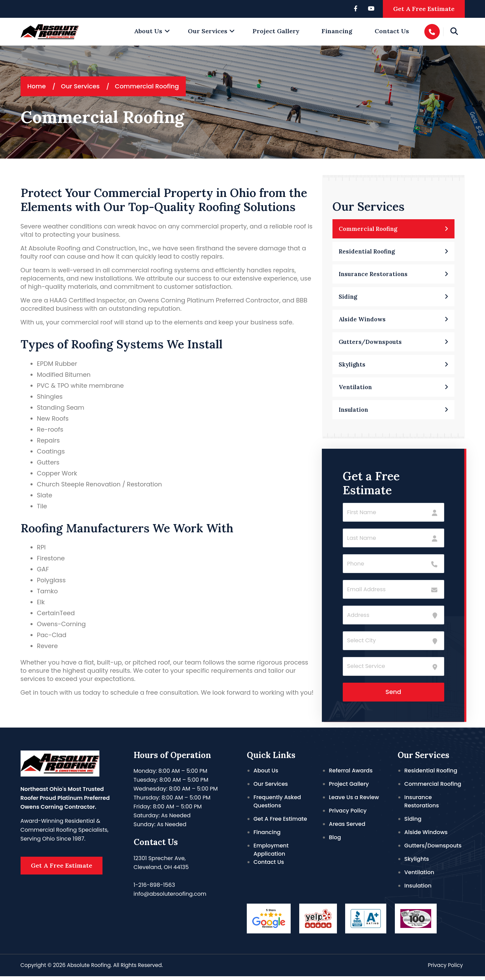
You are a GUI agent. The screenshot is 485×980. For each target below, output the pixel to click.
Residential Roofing (431, 774)
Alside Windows (426, 836)
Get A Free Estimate (424, 9)
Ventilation (419, 876)
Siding (413, 823)
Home (37, 86)
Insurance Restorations (422, 805)
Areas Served (347, 828)
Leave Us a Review (354, 801)
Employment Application (271, 853)
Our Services (208, 31)
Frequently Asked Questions (277, 805)
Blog (335, 841)
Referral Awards (351, 774)
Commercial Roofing (433, 788)
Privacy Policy (348, 814)
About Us (148, 31)
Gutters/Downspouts (433, 849)
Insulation (418, 889)
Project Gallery (276, 31)
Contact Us (392, 31)
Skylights (417, 863)
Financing (337, 31)
